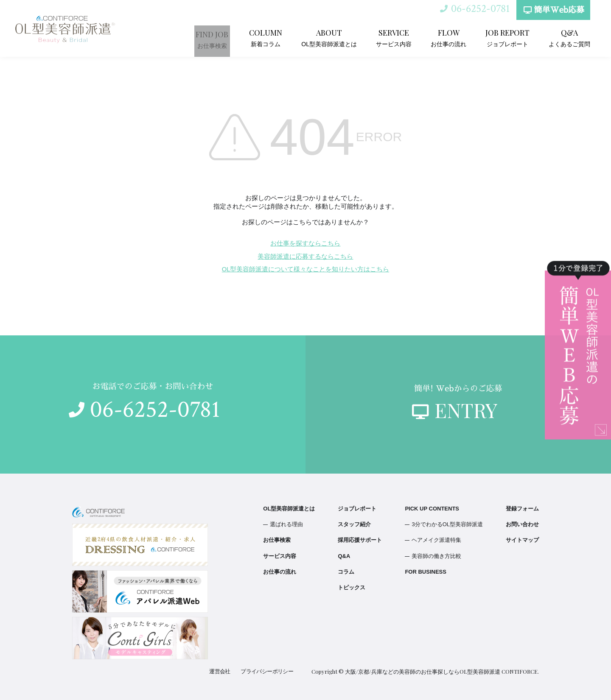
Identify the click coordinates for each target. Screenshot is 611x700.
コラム (346, 572)
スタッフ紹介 (354, 524)
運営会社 (221, 671)
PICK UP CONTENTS (432, 509)
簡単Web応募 (552, 13)
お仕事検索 (226, 37)
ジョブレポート (510, 37)
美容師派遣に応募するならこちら (305, 257)
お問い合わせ (522, 524)
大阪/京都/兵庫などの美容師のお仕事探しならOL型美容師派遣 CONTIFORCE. (442, 671)
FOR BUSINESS (426, 572)
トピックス (352, 587)
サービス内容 (401, 37)
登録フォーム (522, 509)
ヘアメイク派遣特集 (436, 540)
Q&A (344, 556)
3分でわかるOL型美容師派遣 (447, 524)
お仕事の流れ (453, 37)
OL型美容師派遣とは (339, 37)
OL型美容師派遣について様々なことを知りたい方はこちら (305, 269)
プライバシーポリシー (268, 671)
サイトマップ (522, 540)
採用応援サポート (360, 540)
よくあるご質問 (571, 37)
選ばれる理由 (286, 524)
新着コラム (278, 37)
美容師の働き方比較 (436, 556)
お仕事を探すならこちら (305, 243)
